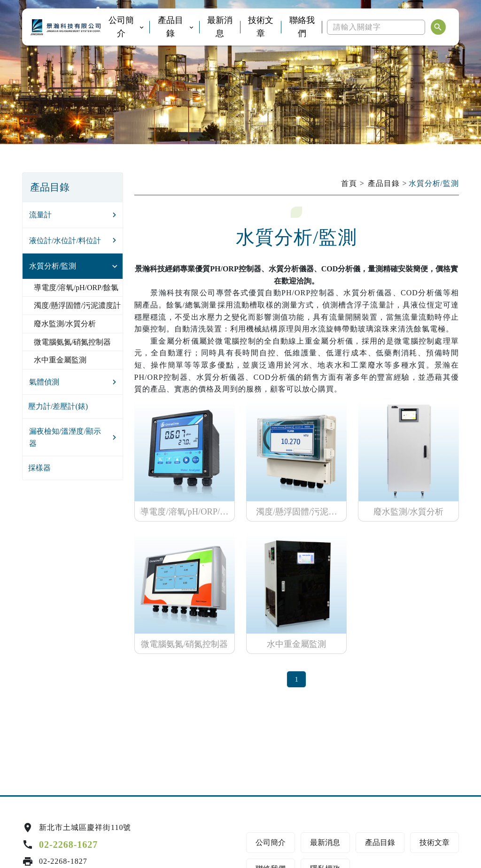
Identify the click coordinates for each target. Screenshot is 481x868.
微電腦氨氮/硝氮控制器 (72, 342)
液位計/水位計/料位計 (65, 241)
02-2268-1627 (68, 845)
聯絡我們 (302, 27)
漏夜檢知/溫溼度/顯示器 (65, 437)
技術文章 (261, 27)
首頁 (349, 183)
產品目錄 (171, 27)
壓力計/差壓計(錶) (58, 406)
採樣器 (39, 468)
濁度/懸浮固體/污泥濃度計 (77, 305)
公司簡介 (121, 27)
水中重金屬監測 (60, 360)
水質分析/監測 (53, 266)
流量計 (40, 215)
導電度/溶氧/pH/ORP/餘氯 (76, 288)
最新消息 (220, 27)
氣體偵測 (44, 382)
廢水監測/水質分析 (65, 324)
